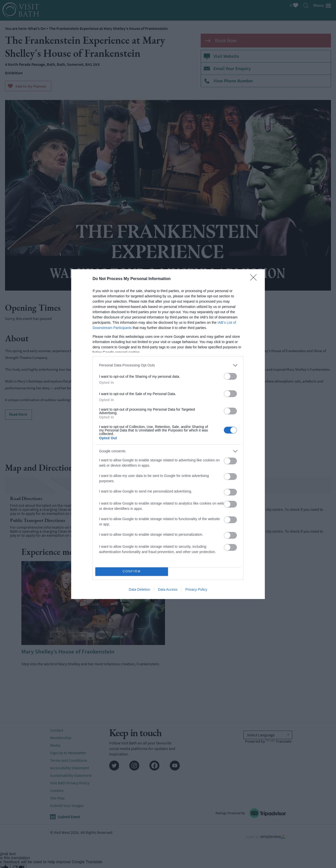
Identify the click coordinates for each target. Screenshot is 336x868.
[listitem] (168, 365)
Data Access (168, 589)
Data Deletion (139, 589)
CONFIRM (132, 572)
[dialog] (168, 434)
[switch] (230, 376)
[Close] (255, 279)
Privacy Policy (196, 589)
